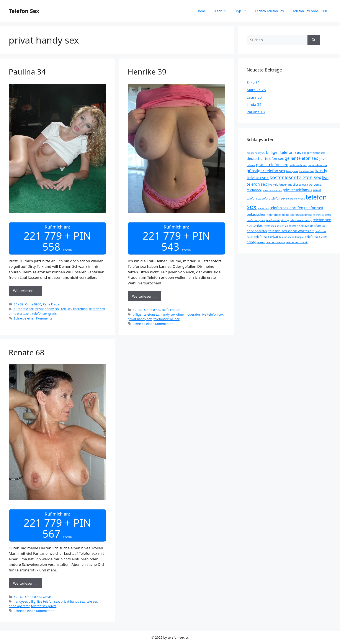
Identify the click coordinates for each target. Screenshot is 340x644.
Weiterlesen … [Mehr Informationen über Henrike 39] (144, 296)
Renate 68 (26, 352)
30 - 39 (19, 304)
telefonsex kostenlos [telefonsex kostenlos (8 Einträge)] (276, 226)
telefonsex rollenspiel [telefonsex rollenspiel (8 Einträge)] (292, 237)
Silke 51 (253, 82)
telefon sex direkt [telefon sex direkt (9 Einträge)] (301, 215)
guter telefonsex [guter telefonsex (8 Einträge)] (317, 165)
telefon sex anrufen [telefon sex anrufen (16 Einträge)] (287, 208)
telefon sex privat (44, 606)
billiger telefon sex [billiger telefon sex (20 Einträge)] (284, 152)
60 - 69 (19, 597)
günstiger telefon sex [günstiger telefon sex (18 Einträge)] (266, 171)
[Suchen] (314, 40)
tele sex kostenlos (74, 309)
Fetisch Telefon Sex (270, 11)
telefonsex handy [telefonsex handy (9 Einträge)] (301, 220)
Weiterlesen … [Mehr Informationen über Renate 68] (25, 583)
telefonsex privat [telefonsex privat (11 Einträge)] (266, 237)
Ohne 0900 (33, 304)
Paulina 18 (256, 112)
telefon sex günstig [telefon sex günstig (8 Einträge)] (278, 220)
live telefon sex (212, 314)
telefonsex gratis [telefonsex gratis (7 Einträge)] (322, 215)
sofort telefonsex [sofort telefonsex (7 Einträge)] (296, 199)
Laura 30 (254, 97)
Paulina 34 (27, 72)
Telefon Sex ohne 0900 (310, 11)
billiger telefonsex (146, 314)
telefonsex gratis (45, 314)
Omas (47, 597)
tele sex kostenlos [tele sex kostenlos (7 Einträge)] (275, 242)
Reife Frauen (52, 304)
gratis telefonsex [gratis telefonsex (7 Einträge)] (298, 165)
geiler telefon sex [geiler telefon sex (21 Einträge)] (301, 158)
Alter (223, 11)
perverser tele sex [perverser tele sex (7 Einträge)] (272, 190)
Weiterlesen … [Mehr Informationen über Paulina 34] (25, 291)
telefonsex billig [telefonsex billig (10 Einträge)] (278, 215)
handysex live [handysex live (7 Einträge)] (306, 171)
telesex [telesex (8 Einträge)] (261, 242)
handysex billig (25, 601)
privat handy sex (47, 309)
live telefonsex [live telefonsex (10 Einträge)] (278, 185)
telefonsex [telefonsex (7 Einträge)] (263, 208)
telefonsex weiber (167, 319)
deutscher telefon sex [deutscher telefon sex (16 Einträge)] (265, 158)
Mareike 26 (256, 90)
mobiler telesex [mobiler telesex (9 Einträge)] (298, 185)
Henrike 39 (147, 72)
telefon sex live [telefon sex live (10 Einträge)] (299, 226)
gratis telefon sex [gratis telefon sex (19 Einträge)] (272, 165)
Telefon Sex (24, 11)
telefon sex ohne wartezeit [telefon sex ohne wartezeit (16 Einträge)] (291, 231)
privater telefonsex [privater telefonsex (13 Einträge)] (297, 190)
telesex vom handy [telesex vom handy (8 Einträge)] (297, 242)
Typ (243, 11)
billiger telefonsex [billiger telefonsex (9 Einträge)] (313, 153)
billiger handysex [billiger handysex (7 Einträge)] (256, 153)
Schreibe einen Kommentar (34, 318)
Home (201, 11)
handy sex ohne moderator (180, 314)
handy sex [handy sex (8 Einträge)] (292, 171)
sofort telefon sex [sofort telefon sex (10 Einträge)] (274, 198)
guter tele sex (24, 309)
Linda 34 (254, 105)
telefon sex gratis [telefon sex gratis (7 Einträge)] (256, 220)
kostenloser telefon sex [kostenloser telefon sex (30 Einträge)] (296, 177)
